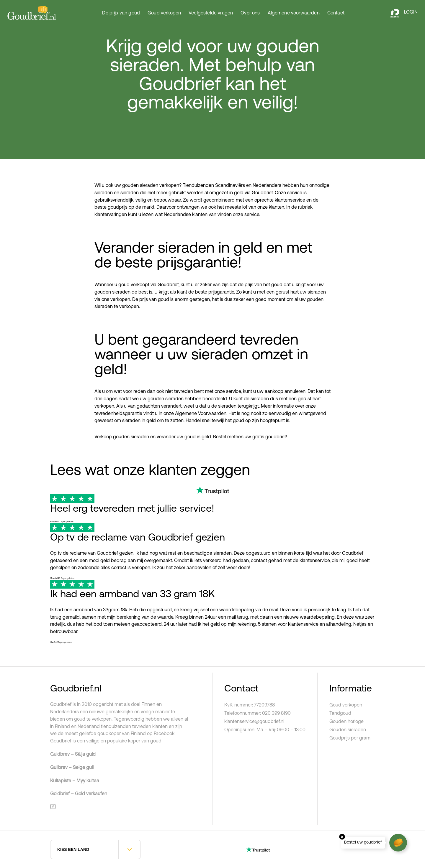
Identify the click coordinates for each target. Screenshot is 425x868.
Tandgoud (340, 714)
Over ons (250, 13)
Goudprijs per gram (350, 738)
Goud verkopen (164, 13)
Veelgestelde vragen (211, 13)
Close (342, 837)
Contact (336, 13)
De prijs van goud (121, 13)
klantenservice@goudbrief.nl (254, 722)
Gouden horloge (346, 722)
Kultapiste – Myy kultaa (75, 781)
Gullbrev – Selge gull (72, 768)
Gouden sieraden (348, 730)
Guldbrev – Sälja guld (73, 755)
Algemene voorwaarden (294, 13)
